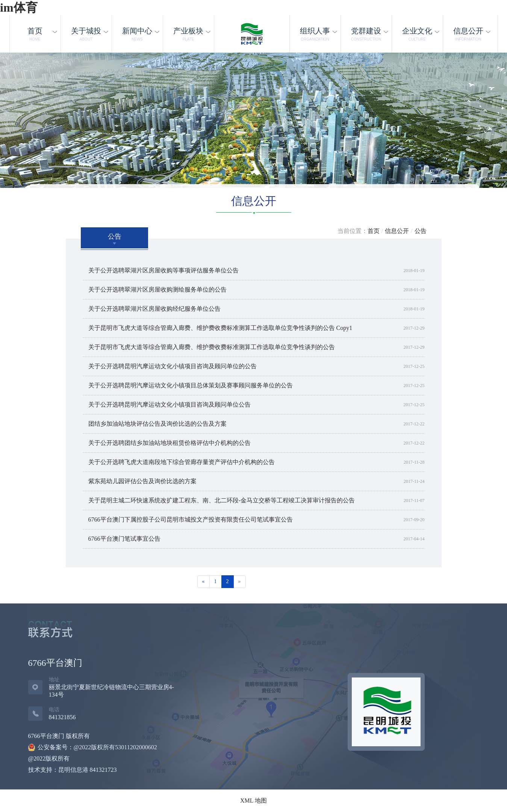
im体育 (19, 8)
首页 (374, 231)
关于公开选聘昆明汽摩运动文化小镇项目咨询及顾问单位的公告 (173, 366)
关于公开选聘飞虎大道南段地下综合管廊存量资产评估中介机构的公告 (182, 462)
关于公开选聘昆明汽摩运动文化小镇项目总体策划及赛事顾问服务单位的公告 (191, 385)
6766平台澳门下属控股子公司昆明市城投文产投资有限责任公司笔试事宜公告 (191, 519)
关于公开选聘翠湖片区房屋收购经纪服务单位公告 (154, 309)
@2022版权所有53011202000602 (115, 747)
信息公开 (397, 231)
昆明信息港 (73, 770)
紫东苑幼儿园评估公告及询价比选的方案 (142, 481)
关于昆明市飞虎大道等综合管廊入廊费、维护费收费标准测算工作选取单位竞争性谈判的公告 (212, 347)
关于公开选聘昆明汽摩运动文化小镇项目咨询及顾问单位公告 (170, 404)
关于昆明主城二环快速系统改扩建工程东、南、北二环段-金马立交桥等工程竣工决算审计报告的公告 (222, 500)
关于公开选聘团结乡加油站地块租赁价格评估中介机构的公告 (170, 443)
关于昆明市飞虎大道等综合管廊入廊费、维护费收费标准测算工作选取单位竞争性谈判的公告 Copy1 (220, 328)
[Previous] (204, 582)
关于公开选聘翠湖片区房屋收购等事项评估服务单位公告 (163, 270)
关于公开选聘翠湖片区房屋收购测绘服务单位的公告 (157, 290)
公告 (421, 231)
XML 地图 (253, 801)
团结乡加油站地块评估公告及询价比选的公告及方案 (157, 424)
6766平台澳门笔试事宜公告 (124, 539)
